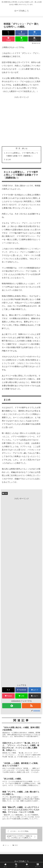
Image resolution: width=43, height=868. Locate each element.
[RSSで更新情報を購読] (31, 706)
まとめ (8, 159)
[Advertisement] (21, 121)
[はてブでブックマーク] (35, 33)
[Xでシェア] (8, 33)
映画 (5, 493)
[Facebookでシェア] (22, 33)
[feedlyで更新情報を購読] (12, 706)
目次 (18, 148)
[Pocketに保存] (8, 39)
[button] (35, 39)
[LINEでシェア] (22, 39)
